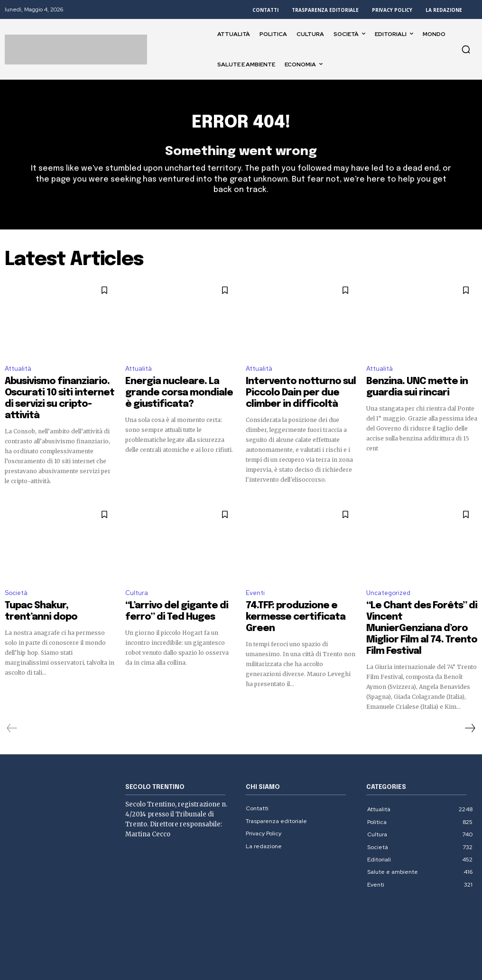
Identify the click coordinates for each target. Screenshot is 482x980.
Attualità (18, 374)
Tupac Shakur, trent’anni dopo (55, 591)
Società (16, 580)
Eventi (255, 580)
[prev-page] (12, 684)
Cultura (137, 580)
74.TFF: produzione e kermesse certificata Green (297, 595)
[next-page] (470, 684)
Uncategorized (388, 580)
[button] (466, 49)
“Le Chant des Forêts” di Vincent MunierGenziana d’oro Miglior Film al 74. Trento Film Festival (422, 600)
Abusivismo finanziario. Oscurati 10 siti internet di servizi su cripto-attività (58, 394)
